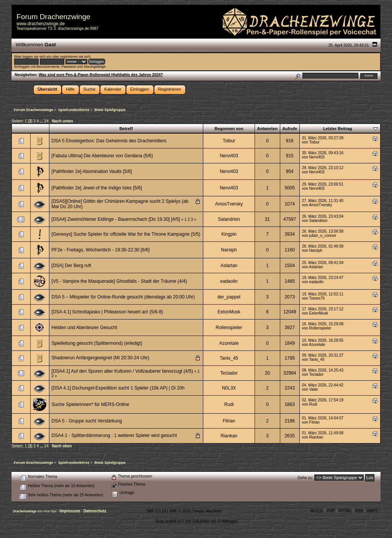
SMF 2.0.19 (156, 511)
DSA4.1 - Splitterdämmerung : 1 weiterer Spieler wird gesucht (114, 435)
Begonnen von (229, 129)
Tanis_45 (229, 358)
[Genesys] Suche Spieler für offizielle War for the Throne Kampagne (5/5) (126, 234)
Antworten (268, 129)
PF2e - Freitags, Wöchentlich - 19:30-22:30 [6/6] (101, 250)
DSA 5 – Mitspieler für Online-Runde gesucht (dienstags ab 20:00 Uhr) (123, 297)
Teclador (229, 373)
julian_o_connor (323, 236)
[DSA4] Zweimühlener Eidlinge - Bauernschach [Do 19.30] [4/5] (116, 219)
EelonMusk (229, 312)
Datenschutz (95, 511)
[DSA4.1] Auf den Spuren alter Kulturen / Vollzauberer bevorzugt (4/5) (123, 371)
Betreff (126, 129)
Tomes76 (317, 298)
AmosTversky (229, 204)
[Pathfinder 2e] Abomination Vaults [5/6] (92, 171)
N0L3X (229, 388)
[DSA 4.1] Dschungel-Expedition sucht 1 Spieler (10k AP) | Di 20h (118, 388)
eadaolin (229, 281)
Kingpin (229, 234)
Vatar (314, 389)
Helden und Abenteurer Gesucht (84, 328)
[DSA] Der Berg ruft (71, 266)
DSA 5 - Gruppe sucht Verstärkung (87, 421)
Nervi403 (229, 156)
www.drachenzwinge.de (41, 24)
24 (47, 121)
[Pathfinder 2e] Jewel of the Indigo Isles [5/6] (97, 188)
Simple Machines (207, 511)
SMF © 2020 (180, 511)
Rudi (229, 404)
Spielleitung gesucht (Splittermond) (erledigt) (97, 343)
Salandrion (229, 219)
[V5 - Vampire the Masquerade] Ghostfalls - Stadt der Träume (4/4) (119, 281)
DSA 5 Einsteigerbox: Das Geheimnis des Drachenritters (109, 141)
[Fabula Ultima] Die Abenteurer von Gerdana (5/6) (102, 156)
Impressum (70, 511)
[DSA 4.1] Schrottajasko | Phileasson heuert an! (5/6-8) (107, 312)
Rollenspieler (229, 328)
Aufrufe (290, 129)
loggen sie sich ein (37, 57)
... (42, 121)
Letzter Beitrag (338, 129)
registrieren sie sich (75, 57)
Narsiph (229, 250)
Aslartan (229, 266)
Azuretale (229, 343)
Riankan (229, 436)
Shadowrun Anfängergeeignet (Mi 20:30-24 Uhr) (101, 358)
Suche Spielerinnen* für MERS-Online (91, 404)
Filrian (229, 421)
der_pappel (229, 297)
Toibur (229, 141)
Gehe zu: (305, 478)
